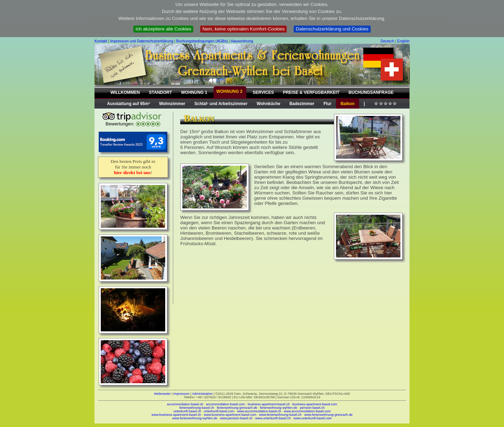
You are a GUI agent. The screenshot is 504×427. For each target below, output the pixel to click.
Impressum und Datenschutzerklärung (142, 41)
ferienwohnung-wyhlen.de (279, 408)
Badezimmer (302, 104)
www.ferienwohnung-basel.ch (280, 415)
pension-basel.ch (312, 408)
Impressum (181, 394)
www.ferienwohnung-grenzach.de (328, 415)
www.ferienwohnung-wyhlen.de (195, 418)
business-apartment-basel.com (315, 404)
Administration (202, 394)
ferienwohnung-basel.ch (197, 408)
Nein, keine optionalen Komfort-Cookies (243, 29)
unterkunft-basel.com (219, 411)
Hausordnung (242, 41)
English (403, 41)
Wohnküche (268, 104)
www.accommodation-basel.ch (259, 411)
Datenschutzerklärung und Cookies (332, 29)
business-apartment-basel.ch (269, 404)
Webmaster (162, 394)
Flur (327, 104)
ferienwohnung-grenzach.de (237, 408)
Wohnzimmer (172, 104)
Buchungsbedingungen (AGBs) (202, 41)
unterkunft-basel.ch (187, 411)
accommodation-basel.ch (185, 404)
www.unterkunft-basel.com (312, 418)
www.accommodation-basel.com (307, 411)
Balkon (348, 104)
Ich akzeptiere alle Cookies (163, 29)
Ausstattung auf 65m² (129, 104)
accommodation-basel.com (226, 404)
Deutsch (387, 41)
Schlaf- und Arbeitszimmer (221, 104)
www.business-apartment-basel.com (230, 415)
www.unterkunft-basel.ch (273, 418)
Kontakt (101, 41)
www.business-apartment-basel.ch (176, 415)
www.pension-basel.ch (236, 418)
